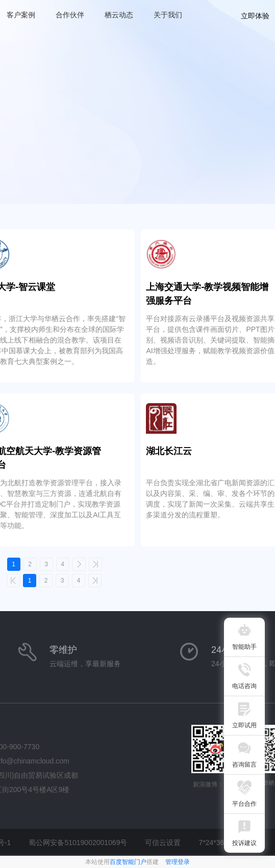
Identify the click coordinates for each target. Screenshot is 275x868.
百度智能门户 (128, 862)
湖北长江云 (169, 451)
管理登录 (178, 862)
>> (95, 564)
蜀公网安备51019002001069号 (78, 843)
